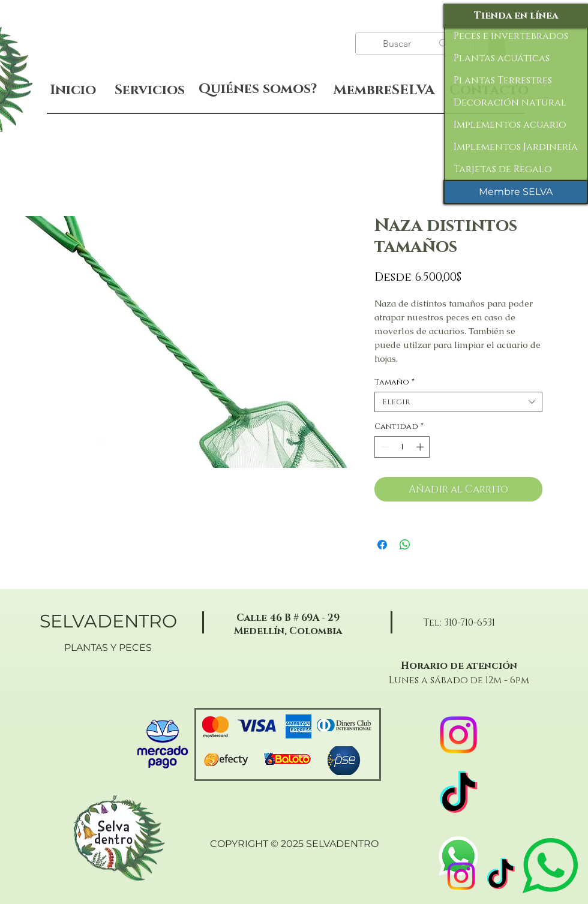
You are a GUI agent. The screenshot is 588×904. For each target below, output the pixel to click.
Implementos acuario (510, 125)
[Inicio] (73, 90)
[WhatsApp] (458, 856)
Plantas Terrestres (503, 80)
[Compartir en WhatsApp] (405, 545)
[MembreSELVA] (384, 91)
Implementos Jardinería (516, 147)
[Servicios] (149, 90)
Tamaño (394, 382)
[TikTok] (501, 876)
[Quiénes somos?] (258, 89)
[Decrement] (383, 447)
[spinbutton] (402, 447)
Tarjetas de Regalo (503, 169)
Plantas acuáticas (502, 58)
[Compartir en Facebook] (382, 545)
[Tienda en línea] (516, 16)
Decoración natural (510, 103)
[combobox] (458, 402)
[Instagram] (461, 876)
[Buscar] (398, 44)
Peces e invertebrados (511, 36)
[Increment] (421, 447)
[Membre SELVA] (516, 192)
